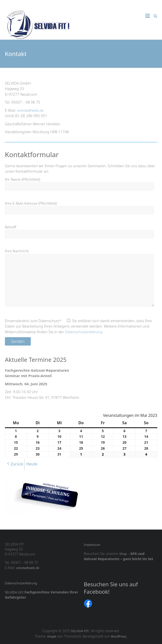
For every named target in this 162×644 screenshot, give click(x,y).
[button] (15, 465)
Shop (123, 554)
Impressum (92, 545)
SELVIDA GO (14, 592)
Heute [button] (32, 464)
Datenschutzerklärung (84, 332)
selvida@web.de (30, 110)
